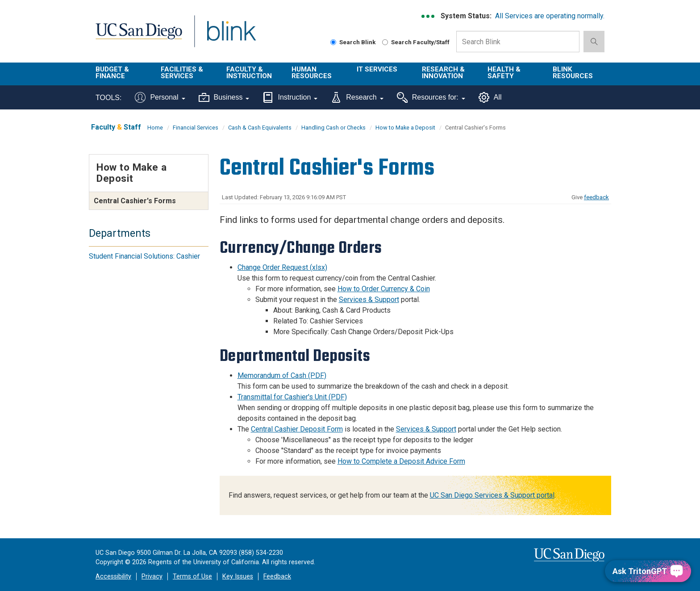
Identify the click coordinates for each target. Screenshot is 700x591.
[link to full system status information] (428, 16)
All (490, 97)
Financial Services (196, 128)
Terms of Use (192, 576)
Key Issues (238, 576)
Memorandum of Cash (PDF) (282, 375)
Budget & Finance (112, 73)
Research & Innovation (443, 73)
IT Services (377, 69)
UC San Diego (139, 36)
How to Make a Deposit (405, 128)
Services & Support (369, 300)
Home (155, 128)
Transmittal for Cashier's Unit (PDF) (292, 397)
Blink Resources (573, 73)
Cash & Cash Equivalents (260, 128)
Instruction (290, 97)
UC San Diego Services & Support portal (492, 495)
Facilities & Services (182, 73)
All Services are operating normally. (550, 16)
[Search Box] (518, 42)
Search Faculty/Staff (416, 42)
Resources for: (431, 97)
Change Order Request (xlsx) (282, 267)
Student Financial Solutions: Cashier (144, 256)
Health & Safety (504, 73)
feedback (596, 197)
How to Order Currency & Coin (384, 289)
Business (224, 97)
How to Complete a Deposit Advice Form (401, 461)
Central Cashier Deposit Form (297, 429)
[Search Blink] (333, 42)
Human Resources (312, 73)
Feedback (277, 576)
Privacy (152, 576)
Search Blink (353, 42)
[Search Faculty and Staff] (385, 42)
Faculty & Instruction (249, 73)
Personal (160, 97)
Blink (231, 36)
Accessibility (113, 576)
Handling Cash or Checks (333, 128)
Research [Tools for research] (357, 97)
